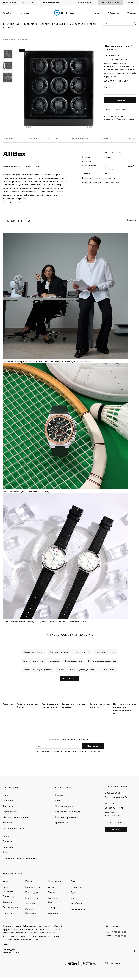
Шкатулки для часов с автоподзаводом (41, 661)
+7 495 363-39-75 (30, 2)
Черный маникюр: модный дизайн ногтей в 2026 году (26, 492)
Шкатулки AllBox (24, 40)
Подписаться (93, 746)
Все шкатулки (9, 40)
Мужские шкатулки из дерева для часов (77, 670)
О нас (6, 795)
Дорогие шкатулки (73, 661)
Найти (135, 24)
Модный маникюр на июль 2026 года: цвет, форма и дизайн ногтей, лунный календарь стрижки (45, 622)
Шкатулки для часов (59, 652)
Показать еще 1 (70, 678)
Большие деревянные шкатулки (102, 661)
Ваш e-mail (109, 87)
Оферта (6, 944)
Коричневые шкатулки (106, 652)
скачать (27, 202)
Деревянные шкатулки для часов (38, 670)
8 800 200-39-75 (10, 2)
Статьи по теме (18, 221)
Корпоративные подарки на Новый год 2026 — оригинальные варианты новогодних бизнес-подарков (47, 362)
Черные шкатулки (82, 652)
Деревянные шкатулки (33, 652)
